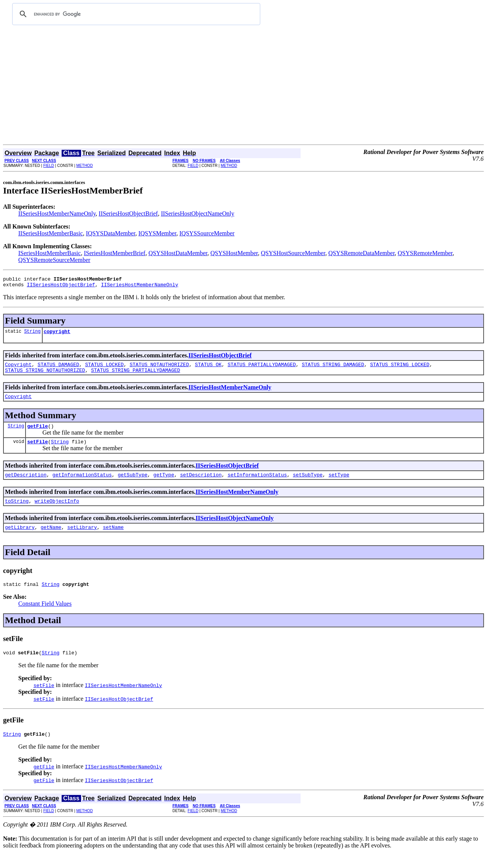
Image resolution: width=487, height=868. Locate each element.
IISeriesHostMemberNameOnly (57, 213)
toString (17, 512)
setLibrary (82, 540)
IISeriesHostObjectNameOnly (198, 213)
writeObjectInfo (57, 512)
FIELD (49, 166)
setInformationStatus (257, 485)
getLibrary (20, 540)
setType (339, 485)
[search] (135, 14)
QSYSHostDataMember (178, 253)
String (32, 334)
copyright (57, 335)
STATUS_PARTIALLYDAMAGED (262, 369)
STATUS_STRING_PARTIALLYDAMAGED (135, 376)
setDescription (201, 485)
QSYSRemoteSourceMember (54, 260)
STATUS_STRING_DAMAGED (333, 369)
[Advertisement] (243, 87)
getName (51, 540)
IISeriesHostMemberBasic (51, 233)
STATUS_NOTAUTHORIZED (159, 369)
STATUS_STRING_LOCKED (400, 369)
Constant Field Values (45, 617)
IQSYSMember (158, 233)
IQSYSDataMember (111, 233)
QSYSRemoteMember (425, 253)
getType (164, 485)
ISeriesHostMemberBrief (115, 253)
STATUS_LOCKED (104, 369)
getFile (37, 434)
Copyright (18, 369)
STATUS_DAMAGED (58, 369)
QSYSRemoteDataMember (361, 253)
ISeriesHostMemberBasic (49, 253)
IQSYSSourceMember (207, 233)
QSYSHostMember (234, 253)
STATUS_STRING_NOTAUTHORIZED (45, 376)
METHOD (85, 166)
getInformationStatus (82, 485)
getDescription (26, 485)
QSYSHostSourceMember (293, 253)
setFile (37, 451)
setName (113, 540)
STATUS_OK (208, 369)
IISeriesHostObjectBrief (128, 213)
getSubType (132, 485)
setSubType (308, 485)
